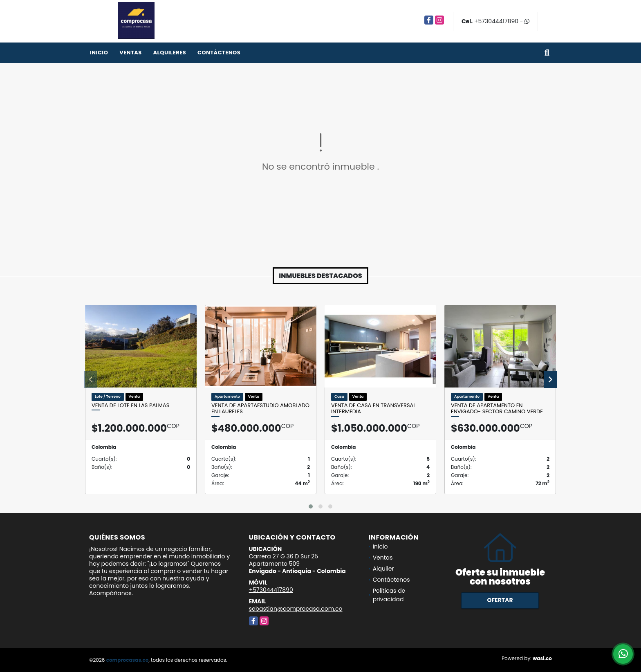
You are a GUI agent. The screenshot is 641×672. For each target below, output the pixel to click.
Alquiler (383, 569)
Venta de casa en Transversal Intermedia (373, 409)
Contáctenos (219, 53)
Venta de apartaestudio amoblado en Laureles (260, 409)
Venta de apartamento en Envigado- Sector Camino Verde (497, 409)
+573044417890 (496, 21)
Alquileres (169, 53)
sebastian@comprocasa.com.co (296, 609)
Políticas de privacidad (389, 595)
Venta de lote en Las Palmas (130, 405)
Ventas (131, 53)
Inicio (99, 53)
